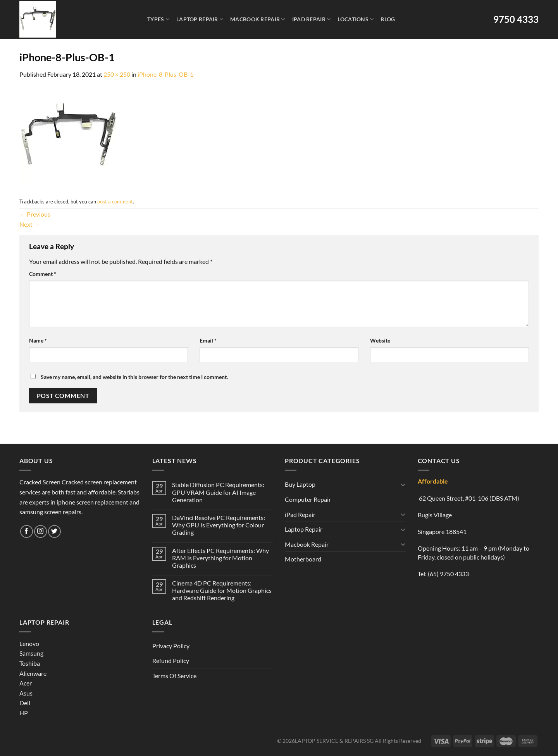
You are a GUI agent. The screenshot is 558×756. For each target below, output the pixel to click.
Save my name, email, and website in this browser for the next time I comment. (134, 377)
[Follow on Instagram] (40, 531)
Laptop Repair (200, 19)
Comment (43, 274)
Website (380, 340)
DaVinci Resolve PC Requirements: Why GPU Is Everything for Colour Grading (219, 525)
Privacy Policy (171, 646)
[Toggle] (403, 484)
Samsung (31, 653)
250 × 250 (117, 74)
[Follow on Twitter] (54, 531)
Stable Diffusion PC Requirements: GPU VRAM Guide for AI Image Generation (218, 492)
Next (30, 224)
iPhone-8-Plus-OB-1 (165, 74)
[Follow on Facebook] (27, 531)
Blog (388, 19)
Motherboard (303, 559)
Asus (26, 693)
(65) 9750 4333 (448, 574)
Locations (356, 19)
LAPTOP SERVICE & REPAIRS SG (334, 741)
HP (24, 713)
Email (208, 340)
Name (38, 340)
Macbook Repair (258, 19)
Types (158, 19)
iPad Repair (312, 19)
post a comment (115, 201)
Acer (26, 683)
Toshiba (30, 663)
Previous (35, 214)
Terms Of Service (174, 676)
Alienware (33, 673)
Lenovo (29, 643)
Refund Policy (171, 660)
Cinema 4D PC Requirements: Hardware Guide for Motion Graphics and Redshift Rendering (222, 590)
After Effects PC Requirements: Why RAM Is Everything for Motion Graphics (220, 558)
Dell (25, 703)
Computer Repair (308, 499)
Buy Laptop (300, 484)
